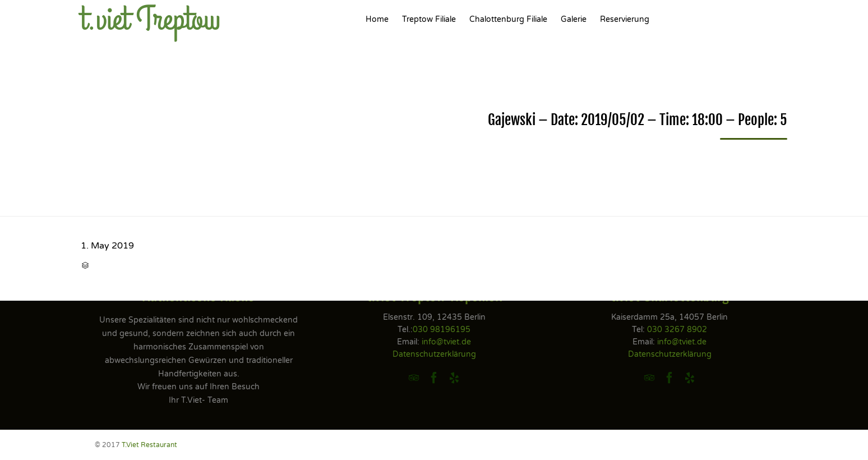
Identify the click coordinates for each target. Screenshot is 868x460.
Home (377, 19)
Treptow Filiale (429, 19)
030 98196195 (442, 330)
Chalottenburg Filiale (508, 19)
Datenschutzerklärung (434, 354)
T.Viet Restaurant (149, 445)
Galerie (574, 19)
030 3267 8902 (677, 330)
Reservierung (625, 19)
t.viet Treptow (151, 20)
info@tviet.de (446, 342)
